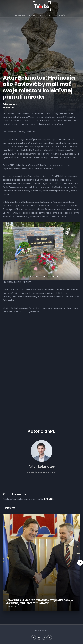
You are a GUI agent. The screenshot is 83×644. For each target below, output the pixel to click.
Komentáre (9, 107)
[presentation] (80, 563)
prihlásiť (49, 499)
